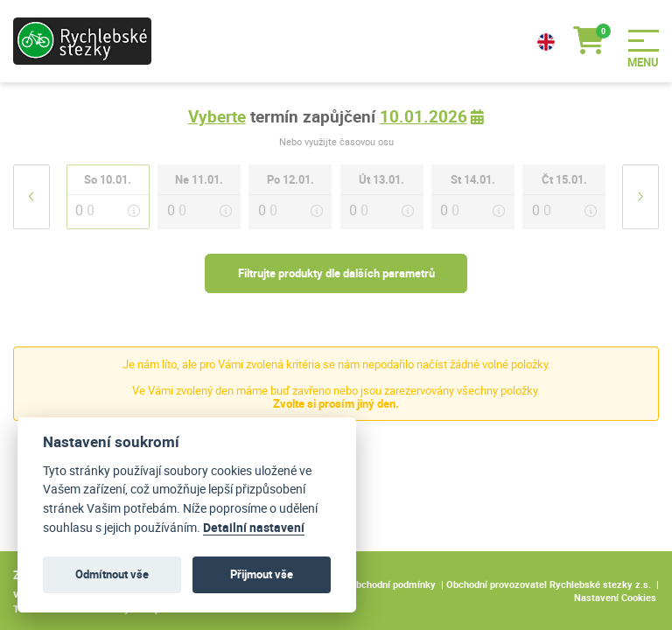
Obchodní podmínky (392, 584)
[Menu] (650, 41)
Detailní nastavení (254, 528)
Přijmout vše (262, 574)
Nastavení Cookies (615, 597)
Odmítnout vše (112, 574)
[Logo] (87, 41)
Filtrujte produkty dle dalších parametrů (336, 273)
